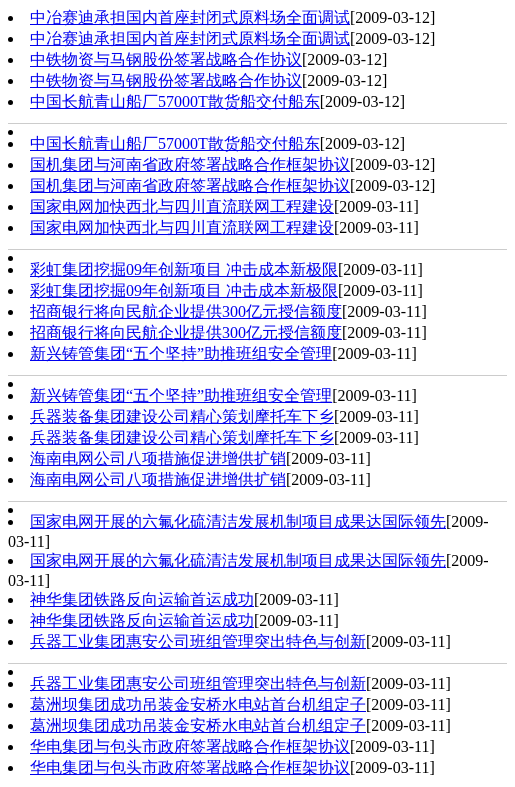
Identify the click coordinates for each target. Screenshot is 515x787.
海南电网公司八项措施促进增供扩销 (158, 458)
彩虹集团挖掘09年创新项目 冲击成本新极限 (184, 269)
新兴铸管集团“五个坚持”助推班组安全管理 (181, 353)
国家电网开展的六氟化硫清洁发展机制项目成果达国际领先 (238, 521)
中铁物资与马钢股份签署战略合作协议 (166, 59)
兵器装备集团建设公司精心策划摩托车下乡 (182, 416)
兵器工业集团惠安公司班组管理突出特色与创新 (198, 641)
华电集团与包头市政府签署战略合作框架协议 (190, 746)
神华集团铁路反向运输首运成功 (142, 599)
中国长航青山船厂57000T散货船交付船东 (175, 101)
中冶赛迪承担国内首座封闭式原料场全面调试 (190, 17)
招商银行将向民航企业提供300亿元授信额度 (186, 311)
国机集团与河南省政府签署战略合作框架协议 (190, 164)
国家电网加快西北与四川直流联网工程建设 (182, 206)
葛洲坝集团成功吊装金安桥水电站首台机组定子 (198, 704)
